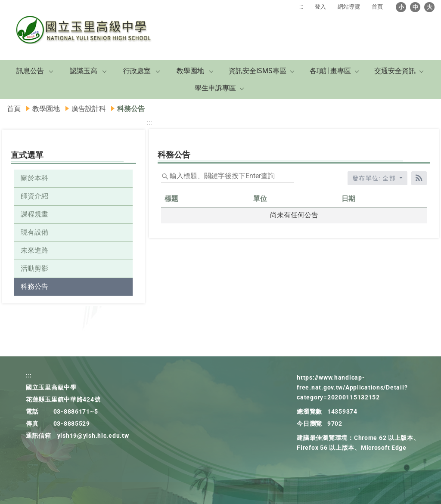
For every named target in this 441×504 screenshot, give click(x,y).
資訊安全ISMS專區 (258, 71)
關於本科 (34, 178)
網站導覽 (349, 7)
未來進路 (34, 250)
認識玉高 (84, 71)
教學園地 (190, 71)
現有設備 (34, 232)
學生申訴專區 (215, 88)
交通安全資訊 (395, 71)
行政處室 (137, 71)
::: (301, 7)
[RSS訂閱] (419, 178)
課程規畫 (34, 214)
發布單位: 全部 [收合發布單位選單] (375, 178)
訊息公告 (30, 71)
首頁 (377, 7)
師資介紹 (34, 196)
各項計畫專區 (330, 71)
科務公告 (34, 286)
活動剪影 (34, 268)
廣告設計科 (89, 109)
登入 (320, 7)
